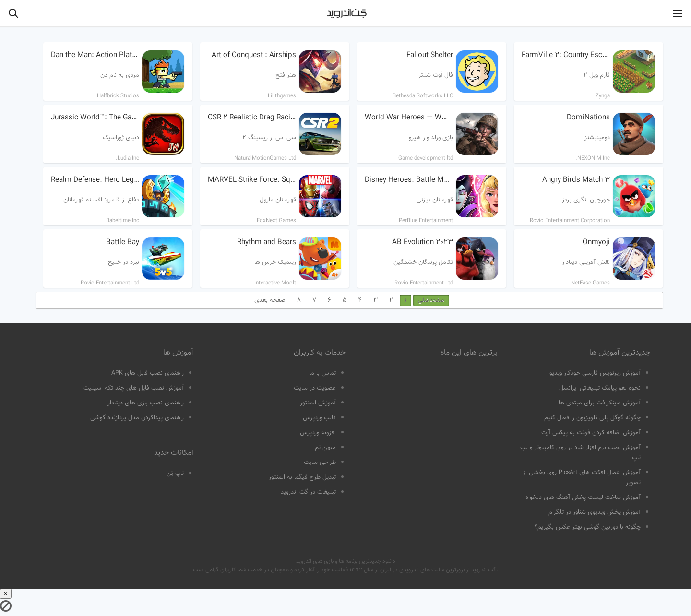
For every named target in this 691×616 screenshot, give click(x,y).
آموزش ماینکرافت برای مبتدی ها (600, 403)
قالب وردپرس (319, 418)
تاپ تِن (175, 474)
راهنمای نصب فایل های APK (148, 373)
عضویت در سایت (315, 388)
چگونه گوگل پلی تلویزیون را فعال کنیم (592, 418)
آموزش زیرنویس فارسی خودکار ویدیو (595, 373)
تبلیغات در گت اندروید (308, 492)
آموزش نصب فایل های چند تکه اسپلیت (134, 388)
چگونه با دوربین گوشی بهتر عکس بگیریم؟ (588, 527)
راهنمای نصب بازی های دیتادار (146, 403)
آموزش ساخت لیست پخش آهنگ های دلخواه (583, 498)
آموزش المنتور (318, 403)
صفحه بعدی (270, 300)
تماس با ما (323, 373)
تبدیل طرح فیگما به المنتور (302, 477)
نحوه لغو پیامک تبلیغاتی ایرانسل (600, 388)
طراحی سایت (320, 462)
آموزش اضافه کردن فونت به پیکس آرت (591, 433)
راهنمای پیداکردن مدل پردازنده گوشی (137, 418)
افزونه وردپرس (318, 433)
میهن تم (325, 448)
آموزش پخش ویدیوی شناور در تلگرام (595, 512)
